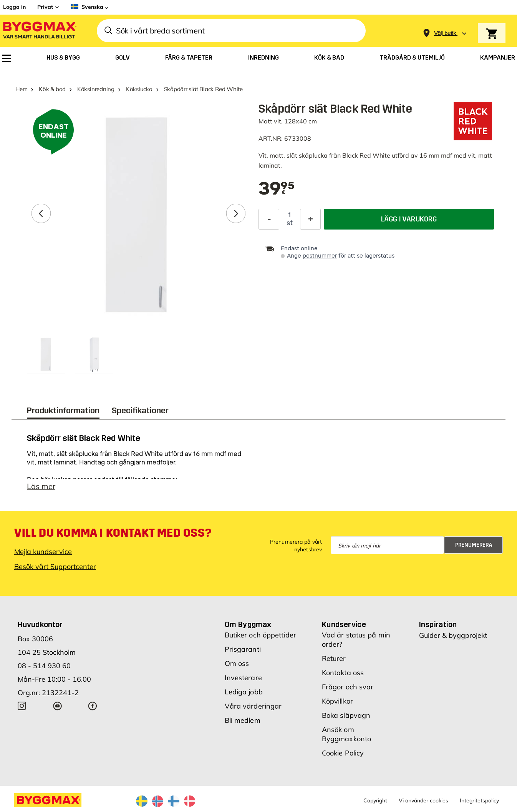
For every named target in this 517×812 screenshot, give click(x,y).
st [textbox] (290, 223)
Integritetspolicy (479, 800)
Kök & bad (52, 89)
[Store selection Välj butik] (445, 33)
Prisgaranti (243, 649)
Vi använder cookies (423, 800)
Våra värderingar (253, 706)
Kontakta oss (343, 673)
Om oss (237, 663)
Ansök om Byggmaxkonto (346, 734)
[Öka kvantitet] (310, 219)
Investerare (243, 678)
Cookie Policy (343, 753)
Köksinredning (96, 89)
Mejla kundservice (43, 552)
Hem (21, 89)
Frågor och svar (348, 687)
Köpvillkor (337, 701)
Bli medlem (243, 720)
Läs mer (41, 486)
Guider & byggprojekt (453, 635)
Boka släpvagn (346, 715)
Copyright (375, 800)
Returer (334, 658)
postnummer (320, 256)
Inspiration (438, 624)
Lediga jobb (244, 692)
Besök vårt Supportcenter (55, 567)
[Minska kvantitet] (269, 219)
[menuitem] (7, 58)
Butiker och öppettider (260, 635)
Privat (45, 7)
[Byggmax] (39, 31)
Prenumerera (474, 545)
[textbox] (277, 189)
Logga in (14, 7)
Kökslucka (139, 89)
